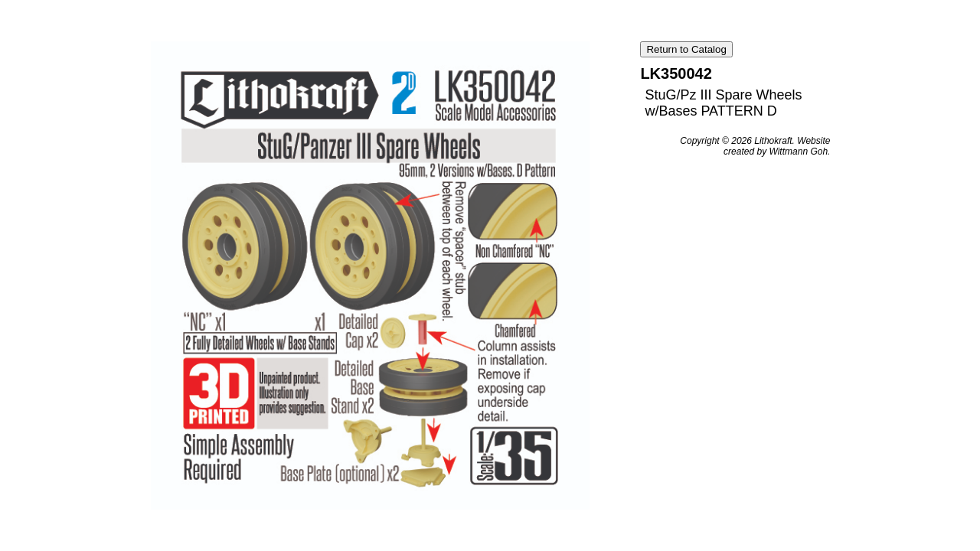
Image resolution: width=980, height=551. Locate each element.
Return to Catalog (686, 49)
